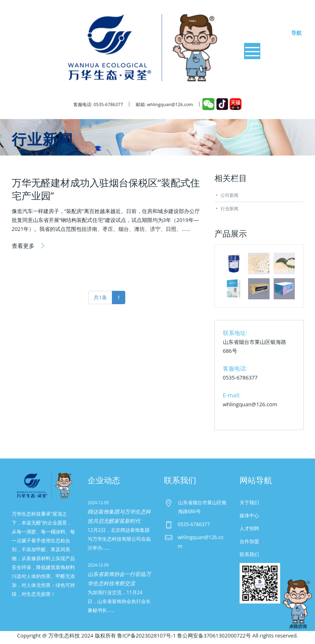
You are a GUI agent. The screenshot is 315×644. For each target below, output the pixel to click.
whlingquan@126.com (250, 404)
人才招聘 (249, 528)
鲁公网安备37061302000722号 (214, 635)
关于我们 (249, 502)
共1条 (100, 297)
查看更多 (24, 246)
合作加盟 (249, 541)
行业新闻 (229, 208)
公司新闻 (229, 195)
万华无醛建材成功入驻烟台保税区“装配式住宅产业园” (106, 189)
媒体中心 (249, 515)
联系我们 (249, 554)
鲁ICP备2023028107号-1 (147, 635)
